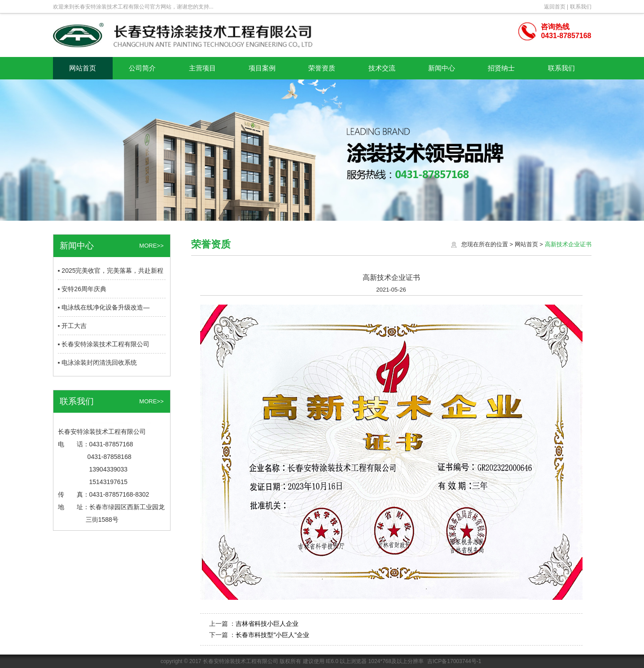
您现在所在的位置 (485, 244)
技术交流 (382, 68)
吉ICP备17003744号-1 (454, 661)
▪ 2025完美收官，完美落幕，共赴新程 (111, 271)
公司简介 (142, 68)
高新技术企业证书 (568, 244)
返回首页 (555, 7)
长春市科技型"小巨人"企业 (272, 635)
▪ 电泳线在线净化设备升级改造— (104, 307)
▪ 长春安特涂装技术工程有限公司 (104, 344)
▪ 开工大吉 (72, 326)
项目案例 (262, 68)
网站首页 (83, 68)
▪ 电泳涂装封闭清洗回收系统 (98, 362)
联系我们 (581, 7)
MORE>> (151, 246)
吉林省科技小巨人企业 (267, 624)
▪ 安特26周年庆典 (82, 289)
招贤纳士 (501, 68)
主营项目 (202, 68)
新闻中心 (442, 68)
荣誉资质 (322, 68)
